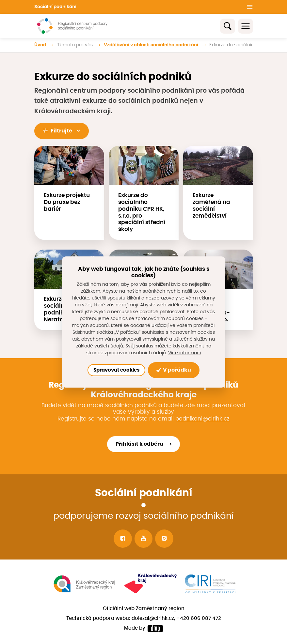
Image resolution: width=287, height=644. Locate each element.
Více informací (184, 353)
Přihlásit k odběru (139, 444)
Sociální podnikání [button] (55, 7)
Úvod (40, 45)
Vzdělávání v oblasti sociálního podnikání (151, 45)
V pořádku (174, 370)
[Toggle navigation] (246, 26)
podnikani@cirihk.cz (202, 419)
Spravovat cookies (116, 370)
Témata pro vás (75, 45)
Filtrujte (61, 130)
